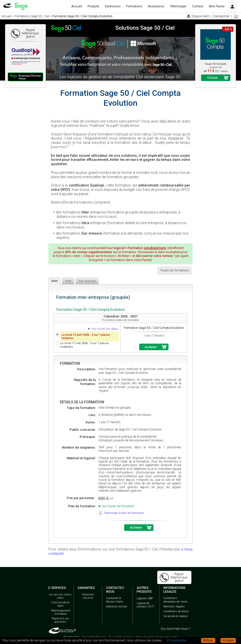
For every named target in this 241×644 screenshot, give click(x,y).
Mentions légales (174, 607)
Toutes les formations (175, 270)
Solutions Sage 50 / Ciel (145, 28)
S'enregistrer (221, 16)
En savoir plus (177, 640)
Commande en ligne (60, 604)
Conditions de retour (176, 611)
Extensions (113, 6)
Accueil (77, 6)
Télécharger (178, 6)
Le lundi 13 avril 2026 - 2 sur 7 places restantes (86, 336)
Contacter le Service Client (115, 600)
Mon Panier (217, 6)
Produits (93, 6)
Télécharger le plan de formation (124, 513)
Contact (198, 6)
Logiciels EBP (145, 598)
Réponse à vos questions (60, 620)
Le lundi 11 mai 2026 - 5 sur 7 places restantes (85, 345)
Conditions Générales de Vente (175, 600)
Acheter (151, 347)
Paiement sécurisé (88, 596)
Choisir (212, 78)
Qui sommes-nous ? (175, 629)
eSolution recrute (117, 607)
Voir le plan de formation (118, 506)
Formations (134, 6)
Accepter (228, 640)
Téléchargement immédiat (60, 612)
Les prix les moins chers (60, 596)
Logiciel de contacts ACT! (146, 605)
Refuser (208, 640)
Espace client (200, 16)
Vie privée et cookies (176, 616)
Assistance (156, 6)
